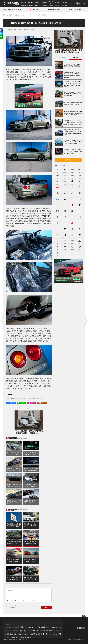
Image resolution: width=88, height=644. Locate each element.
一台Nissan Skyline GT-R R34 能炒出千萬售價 (34, 15)
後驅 (54, 631)
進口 (34, 631)
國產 (31, 631)
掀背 (19, 638)
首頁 (4, 15)
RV (33, 627)
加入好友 (21, 403)
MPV (36, 627)
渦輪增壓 (7, 631)
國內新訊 (37, 5)
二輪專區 (65, 2)
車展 (60, 627)
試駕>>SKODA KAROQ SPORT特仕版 (13, 10)
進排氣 (19, 634)
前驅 (50, 631)
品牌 (60, 631)
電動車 (50, 634)
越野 (38, 631)
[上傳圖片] (8, 601)
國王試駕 (21, 627)
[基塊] (38, 601)
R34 (24, 398)
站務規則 (25, 640)
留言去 (42, 403)
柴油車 (22, 638)
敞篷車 (7, 627)
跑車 (44, 631)
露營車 (15, 638)
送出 (46, 607)
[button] (12, 601)
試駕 (51, 627)
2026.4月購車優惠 (75, 10)
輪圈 (16, 627)
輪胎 (10, 627)
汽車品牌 (51, 5)
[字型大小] (27, 601)
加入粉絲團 (11, 403)
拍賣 (8, 398)
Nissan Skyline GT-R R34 (34, 398)
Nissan (13, 398)
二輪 (23, 634)
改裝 (27, 627)
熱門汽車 (24, 5)
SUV (30, 627)
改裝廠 (38, 634)
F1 (29, 631)
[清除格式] (20, 601)
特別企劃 (65, 5)
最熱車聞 (75, 58)
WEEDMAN (13, 30)
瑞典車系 (7, 638)
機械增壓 (55, 627)
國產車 (47, 627)
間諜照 (37, 2)
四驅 (57, 631)
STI (11, 631)
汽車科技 (58, 2)
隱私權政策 (12, 640)
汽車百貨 (28, 638)
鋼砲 (26, 634)
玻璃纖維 (13, 634)
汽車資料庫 (30, 5)
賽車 (13, 627)
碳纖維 (7, 634)
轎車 (47, 631)
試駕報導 (44, 2)
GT (11, 638)
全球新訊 (17, 15)
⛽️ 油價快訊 (34, 10)
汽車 (41, 631)
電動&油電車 (51, 2)
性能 (26, 631)
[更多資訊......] (46, 601)
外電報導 (44, 5)
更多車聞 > (69, 160)
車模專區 (31, 2)
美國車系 (55, 634)
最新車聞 (24, 2)
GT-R (19, 398)
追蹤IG (32, 403)
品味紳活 (58, 5)
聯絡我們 (5, 640)
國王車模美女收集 (54, 10)
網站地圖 (19, 640)
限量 (14, 631)
